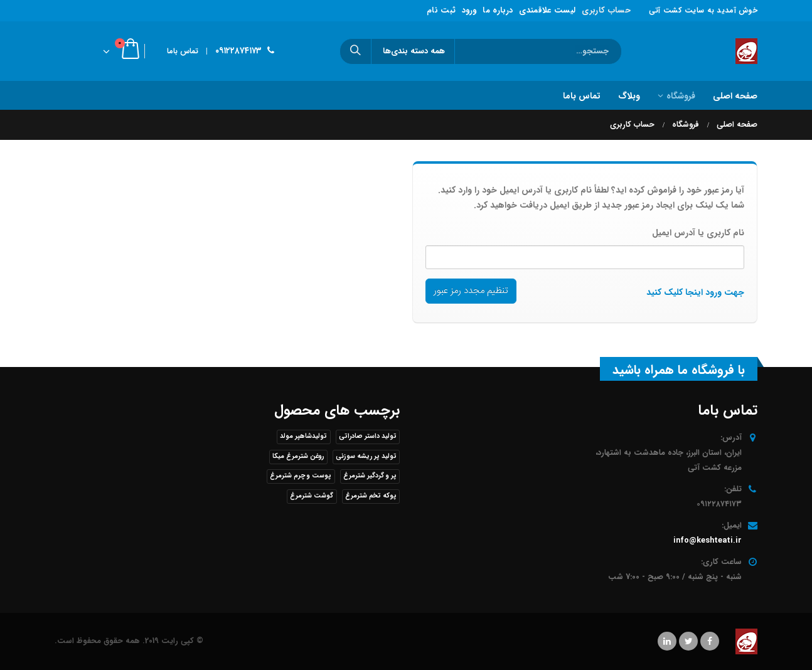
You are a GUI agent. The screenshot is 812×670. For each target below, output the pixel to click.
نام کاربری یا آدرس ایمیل (698, 233)
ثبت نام (441, 10)
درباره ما (498, 10)
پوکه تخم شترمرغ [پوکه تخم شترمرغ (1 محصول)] (371, 496)
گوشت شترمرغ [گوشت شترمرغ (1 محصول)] (312, 496)
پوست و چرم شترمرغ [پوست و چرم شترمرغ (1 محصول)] (301, 476)
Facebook (710, 641)
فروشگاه (681, 96)
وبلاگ (629, 96)
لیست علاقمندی (547, 10)
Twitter (688, 641)
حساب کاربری (606, 10)
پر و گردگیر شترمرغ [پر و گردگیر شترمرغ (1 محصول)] (370, 476)
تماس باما (183, 51)
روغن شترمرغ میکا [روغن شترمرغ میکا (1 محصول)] (298, 456)
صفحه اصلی (735, 96)
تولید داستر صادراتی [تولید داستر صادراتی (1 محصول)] (368, 436)
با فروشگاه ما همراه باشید (679, 370)
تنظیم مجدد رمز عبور (471, 291)
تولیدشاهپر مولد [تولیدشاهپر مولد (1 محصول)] (303, 436)
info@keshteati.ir (708, 541)
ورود (469, 10)
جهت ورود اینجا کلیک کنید (695, 292)
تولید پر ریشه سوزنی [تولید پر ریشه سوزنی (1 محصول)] (366, 456)
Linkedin (667, 641)
